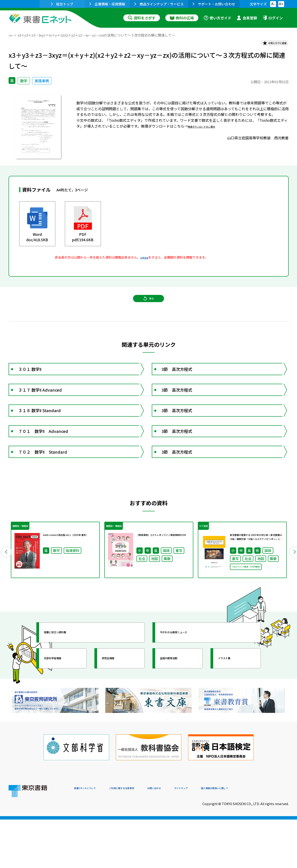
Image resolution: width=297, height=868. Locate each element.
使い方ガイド (217, 18)
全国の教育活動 (178, 712)
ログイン (273, 18)
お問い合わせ (186, 837)
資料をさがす (142, 18)
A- (273, 4)
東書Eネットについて (91, 837)
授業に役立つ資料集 (66, 686)
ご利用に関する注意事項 (142, 837)
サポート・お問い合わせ (214, 4)
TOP (12, 35)
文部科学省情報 (62, 712)
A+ (281, 4)
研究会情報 (116, 712)
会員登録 (247, 18)
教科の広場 (182, 18)
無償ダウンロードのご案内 (210, 129)
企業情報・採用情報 (107, 4)
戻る (149, 309)
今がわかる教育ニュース (186, 686)
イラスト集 (232, 712)
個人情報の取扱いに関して (267, 837)
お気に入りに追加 (269, 45)
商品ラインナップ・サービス (159, 4)
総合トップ (62, 4)
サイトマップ (221, 837)
